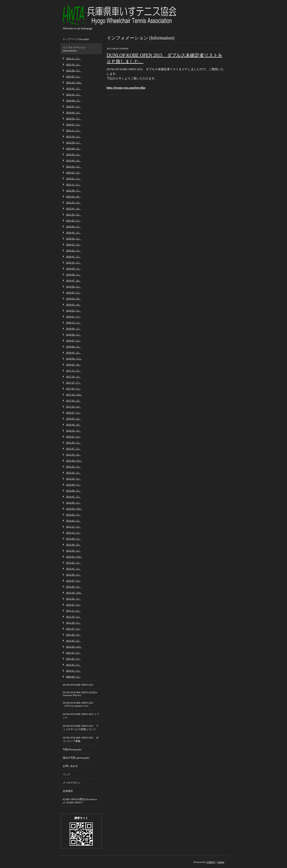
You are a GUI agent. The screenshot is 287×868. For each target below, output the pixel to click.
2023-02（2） (73, 172)
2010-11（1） (73, 671)
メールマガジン (72, 783)
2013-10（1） (73, 533)
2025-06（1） (73, 70)
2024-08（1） (73, 100)
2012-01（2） (73, 605)
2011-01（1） (73, 665)
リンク (67, 774)
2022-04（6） (73, 196)
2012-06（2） (73, 587)
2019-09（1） (73, 268)
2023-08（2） (73, 148)
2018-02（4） (73, 365)
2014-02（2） (73, 521)
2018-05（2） (73, 353)
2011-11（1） (73, 611)
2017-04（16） (74, 395)
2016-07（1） (73, 413)
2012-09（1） (73, 575)
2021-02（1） (73, 220)
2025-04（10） (74, 82)
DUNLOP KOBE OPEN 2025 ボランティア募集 (81, 739)
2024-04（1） (73, 112)
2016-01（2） (73, 437)
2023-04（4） (73, 160)
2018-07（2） (73, 341)
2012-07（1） (73, 581)
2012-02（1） (73, 599)
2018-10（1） (73, 322)
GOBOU (211, 862)
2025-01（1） (73, 88)
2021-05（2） (73, 214)
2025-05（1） (73, 76)
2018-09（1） (73, 329)
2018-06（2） (73, 347)
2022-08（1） (73, 190)
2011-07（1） (73, 629)
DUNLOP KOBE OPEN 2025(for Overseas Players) (80, 694)
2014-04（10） (74, 509)
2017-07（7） (73, 383)
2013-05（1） (73, 551)
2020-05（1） (73, 232)
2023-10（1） (73, 136)
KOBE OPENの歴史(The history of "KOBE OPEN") (80, 801)
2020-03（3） (73, 244)
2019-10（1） (73, 262)
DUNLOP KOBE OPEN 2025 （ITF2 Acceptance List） (78, 704)
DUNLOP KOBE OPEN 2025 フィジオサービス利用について (81, 728)
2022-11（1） (73, 184)
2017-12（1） (73, 371)
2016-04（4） (73, 425)
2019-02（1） (73, 310)
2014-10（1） (73, 479)
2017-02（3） (73, 407)
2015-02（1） (73, 473)
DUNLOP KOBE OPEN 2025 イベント (81, 716)
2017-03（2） (73, 401)
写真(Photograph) (72, 749)
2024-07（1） (73, 106)
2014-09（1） (73, 485)
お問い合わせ (70, 766)
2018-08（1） (73, 335)
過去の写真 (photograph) (76, 758)
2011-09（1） (73, 623)
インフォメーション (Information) (74, 49)
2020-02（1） (73, 250)
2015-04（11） (74, 461)
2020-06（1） (73, 226)
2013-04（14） (74, 557)
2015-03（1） (73, 467)
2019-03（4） (73, 304)
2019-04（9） (73, 298)
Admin (221, 862)
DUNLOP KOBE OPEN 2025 (78, 685)
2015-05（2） (73, 455)
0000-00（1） (73, 677)
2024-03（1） (73, 118)
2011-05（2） (73, 641)
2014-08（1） (73, 491)
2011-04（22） (74, 647)
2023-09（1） (73, 142)
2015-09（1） (73, 443)
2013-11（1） (73, 527)
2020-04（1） (73, 238)
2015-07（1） (73, 449)
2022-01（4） (73, 208)
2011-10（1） (73, 617)
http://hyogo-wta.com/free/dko (126, 88)
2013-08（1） (73, 539)
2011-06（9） (73, 635)
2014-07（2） (73, 497)
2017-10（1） (73, 377)
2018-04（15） (74, 359)
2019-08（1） (73, 274)
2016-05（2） (73, 419)
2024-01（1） (73, 124)
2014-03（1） (73, 515)
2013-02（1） (73, 563)
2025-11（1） (73, 58)
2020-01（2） (73, 256)
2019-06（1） (73, 286)
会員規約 (68, 791)
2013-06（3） (73, 545)
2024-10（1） (73, 94)
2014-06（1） (73, 503)
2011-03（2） (73, 653)
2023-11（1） (73, 130)
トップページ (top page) (76, 39)
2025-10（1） (73, 64)
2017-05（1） (73, 389)
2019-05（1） (73, 292)
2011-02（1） (73, 659)
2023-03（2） (73, 166)
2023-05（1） (73, 154)
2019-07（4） (73, 280)
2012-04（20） (74, 593)
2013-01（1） (73, 569)
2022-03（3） (73, 202)
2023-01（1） (73, 178)
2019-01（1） (73, 316)
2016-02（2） (73, 431)
